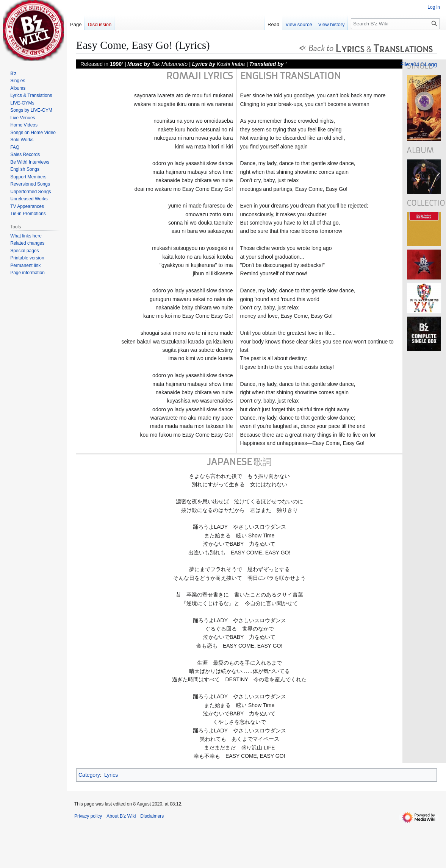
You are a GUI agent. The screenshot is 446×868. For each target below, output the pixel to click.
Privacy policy (88, 816)
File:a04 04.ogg (419, 64)
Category (89, 775)
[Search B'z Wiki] (395, 24)
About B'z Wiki (121, 816)
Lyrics (111, 775)
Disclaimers (152, 816)
